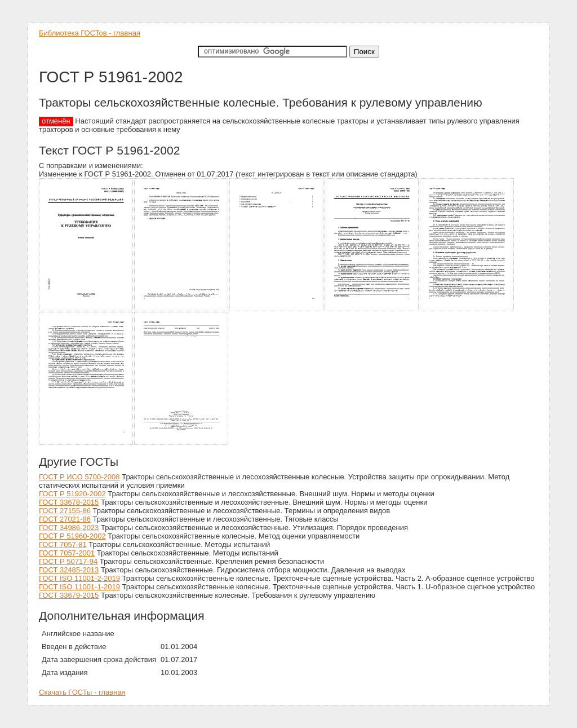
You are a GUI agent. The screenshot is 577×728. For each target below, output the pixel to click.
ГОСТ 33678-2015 (69, 502)
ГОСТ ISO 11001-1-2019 (79, 587)
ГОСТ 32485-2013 (69, 570)
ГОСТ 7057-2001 (67, 553)
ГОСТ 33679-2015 (69, 595)
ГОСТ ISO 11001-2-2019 (79, 578)
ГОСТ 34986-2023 (69, 528)
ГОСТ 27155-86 (65, 511)
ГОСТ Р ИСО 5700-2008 (79, 477)
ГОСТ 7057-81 (63, 544)
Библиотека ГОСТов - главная (90, 33)
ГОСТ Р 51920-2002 (72, 494)
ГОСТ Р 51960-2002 (72, 536)
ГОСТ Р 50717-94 (68, 561)
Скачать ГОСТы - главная (82, 692)
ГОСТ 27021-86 (65, 519)
